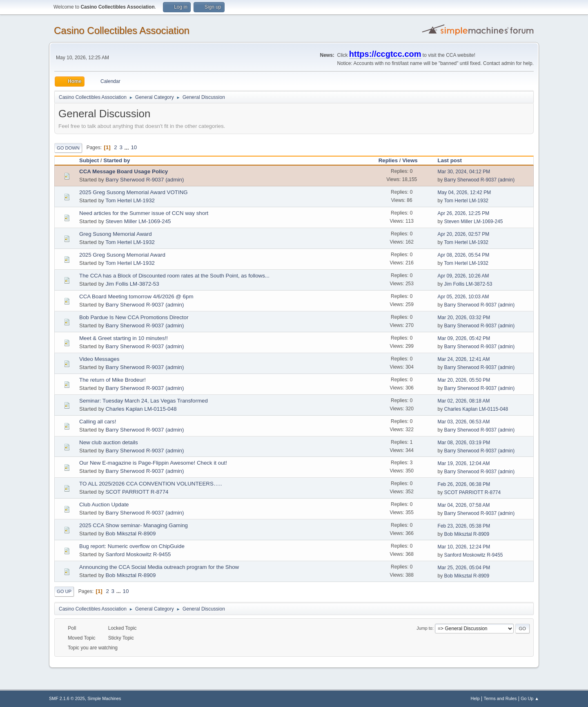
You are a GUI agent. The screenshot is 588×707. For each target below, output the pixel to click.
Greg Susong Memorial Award (116, 234)
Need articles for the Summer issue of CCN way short (144, 213)
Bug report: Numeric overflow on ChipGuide (132, 546)
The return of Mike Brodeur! (112, 380)
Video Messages (99, 359)
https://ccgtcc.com (385, 54)
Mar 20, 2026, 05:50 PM (464, 380)
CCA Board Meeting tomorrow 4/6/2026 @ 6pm (136, 296)
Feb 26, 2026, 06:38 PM (464, 484)
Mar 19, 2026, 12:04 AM (464, 463)
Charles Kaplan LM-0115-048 (141, 409)
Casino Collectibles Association (122, 30)
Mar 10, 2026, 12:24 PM (464, 547)
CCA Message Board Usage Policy (124, 171)
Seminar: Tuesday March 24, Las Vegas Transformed (144, 401)
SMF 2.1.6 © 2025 (67, 698)
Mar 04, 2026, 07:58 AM (464, 505)
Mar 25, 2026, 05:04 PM (464, 568)
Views (414, 160)
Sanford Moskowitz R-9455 (138, 554)
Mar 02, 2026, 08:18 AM (464, 401)
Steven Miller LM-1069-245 (138, 221)
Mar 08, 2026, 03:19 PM (464, 443)
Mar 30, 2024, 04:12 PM (464, 172)
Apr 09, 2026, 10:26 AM (463, 276)
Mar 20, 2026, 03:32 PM (464, 318)
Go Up (64, 591)
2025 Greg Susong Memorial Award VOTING (134, 192)
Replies (388, 160)
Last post (450, 160)
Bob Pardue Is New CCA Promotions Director (134, 317)
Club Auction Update (104, 505)
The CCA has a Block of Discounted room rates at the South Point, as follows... (174, 276)
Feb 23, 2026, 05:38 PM (464, 526)
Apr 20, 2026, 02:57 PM (464, 234)
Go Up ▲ (530, 698)
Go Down (68, 148)
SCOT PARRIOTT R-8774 (137, 492)
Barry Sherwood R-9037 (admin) (145, 180)
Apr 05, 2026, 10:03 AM (463, 297)
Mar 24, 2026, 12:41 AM (464, 359)
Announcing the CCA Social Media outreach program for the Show (159, 567)
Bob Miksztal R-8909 (130, 534)
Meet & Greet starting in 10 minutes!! (124, 338)
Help (475, 698)
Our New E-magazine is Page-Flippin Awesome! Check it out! (153, 463)
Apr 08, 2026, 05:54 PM (464, 255)
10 (134, 147)
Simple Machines (104, 698)
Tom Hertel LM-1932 (130, 200)
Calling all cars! (98, 422)
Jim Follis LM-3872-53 (132, 284)
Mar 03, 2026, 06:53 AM (464, 422)
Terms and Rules (500, 698)
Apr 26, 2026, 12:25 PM (464, 213)
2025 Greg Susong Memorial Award (122, 255)
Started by (117, 160)
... (128, 147)
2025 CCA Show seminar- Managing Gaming (134, 525)
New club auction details (109, 442)
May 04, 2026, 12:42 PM (464, 192)
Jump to (424, 628)
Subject (89, 160)
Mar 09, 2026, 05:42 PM (464, 338)
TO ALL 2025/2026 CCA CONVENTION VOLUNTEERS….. (151, 484)
